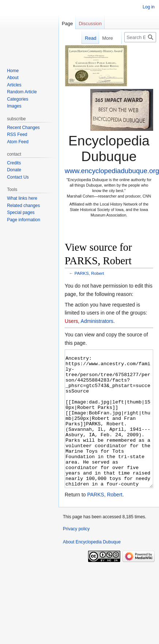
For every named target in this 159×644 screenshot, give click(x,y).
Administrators (97, 321)
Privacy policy (76, 556)
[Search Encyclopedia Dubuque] (140, 37)
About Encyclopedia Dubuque (92, 569)
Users (71, 321)
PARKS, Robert (89, 273)
